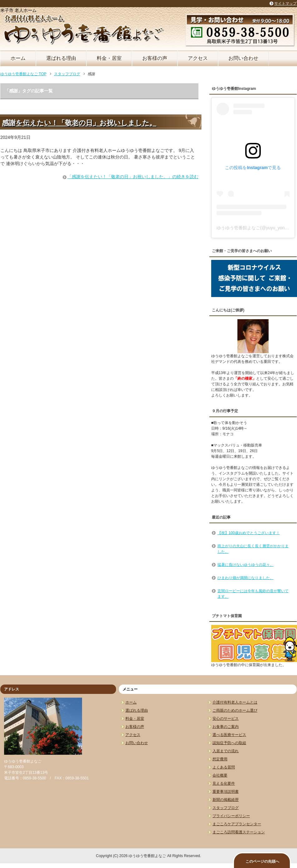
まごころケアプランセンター (237, 824)
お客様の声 (155, 58)
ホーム (18, 58)
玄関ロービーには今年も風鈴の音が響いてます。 (253, 594)
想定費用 (220, 759)
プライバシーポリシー (231, 816)
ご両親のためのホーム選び (235, 710)
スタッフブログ (226, 808)
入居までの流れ (226, 751)
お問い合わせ (243, 58)
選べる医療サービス (229, 735)
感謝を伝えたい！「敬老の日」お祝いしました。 (79, 123)
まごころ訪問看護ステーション (239, 832)
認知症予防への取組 (229, 743)
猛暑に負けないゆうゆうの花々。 (246, 565)
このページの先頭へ (262, 861)
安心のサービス (226, 719)
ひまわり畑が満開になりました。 (246, 578)
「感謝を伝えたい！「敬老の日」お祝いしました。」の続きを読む (133, 177)
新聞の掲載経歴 (226, 800)
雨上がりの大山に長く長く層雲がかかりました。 (253, 549)
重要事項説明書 (226, 792)
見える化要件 (224, 783)
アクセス (198, 58)
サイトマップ (285, 3)
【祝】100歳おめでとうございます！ (249, 533)
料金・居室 (109, 58)
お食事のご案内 (226, 727)
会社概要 (220, 775)
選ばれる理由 (61, 58)
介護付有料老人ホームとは (235, 702)
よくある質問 (224, 767)
